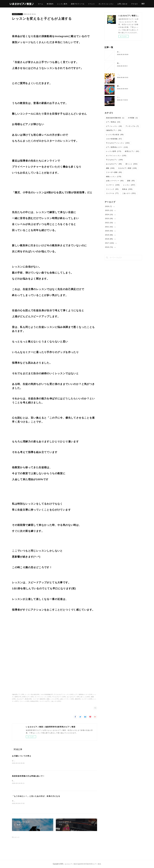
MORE (140, 4)
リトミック (112, 189)
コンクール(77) (44, 701)
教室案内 (57, 4)
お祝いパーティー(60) (67, 699)
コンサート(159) (87, 699)
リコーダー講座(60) (39, 699)
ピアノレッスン (114, 126)
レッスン (129, 185)
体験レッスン (114, 177)
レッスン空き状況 (115, 135)
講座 (131, 181)
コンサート (113, 185)
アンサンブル (132, 126)
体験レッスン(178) (53, 699)
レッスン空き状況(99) (32, 694)
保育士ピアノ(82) (28, 697)
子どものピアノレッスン (118, 143)
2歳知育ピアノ (17, 14)
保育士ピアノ (132, 151)
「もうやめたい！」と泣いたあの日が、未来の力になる (36, 797)
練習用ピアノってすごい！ (127, 86)
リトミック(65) (25, 701)
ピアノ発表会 (113, 122)
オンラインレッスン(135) (43, 697)
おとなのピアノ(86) (73, 697)
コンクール (112, 193)
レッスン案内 (69, 4)
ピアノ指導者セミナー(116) (83, 694)
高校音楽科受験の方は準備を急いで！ (28, 776)
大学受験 (133, 118)
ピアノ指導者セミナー (117, 147)
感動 (110, 168)
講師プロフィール (85, 4)
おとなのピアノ (114, 164)
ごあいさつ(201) (56, 701)
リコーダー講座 (114, 172)
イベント (99, 4)
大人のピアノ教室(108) (24, 699)
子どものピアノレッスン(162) (64, 694)
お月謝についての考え (22, 756)
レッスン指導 (114, 151)
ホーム (48, 4)
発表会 (127, 189)
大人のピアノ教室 (128, 168)
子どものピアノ (115, 160)
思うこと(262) (85, 697)
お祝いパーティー (115, 181)
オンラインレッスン (113, 4)
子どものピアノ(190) (59, 697)
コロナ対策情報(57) (47, 694)
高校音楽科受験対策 (115, 118)
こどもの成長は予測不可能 (127, 97)
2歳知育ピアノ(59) (18, 694)
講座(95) (78, 699)
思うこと (132, 164)
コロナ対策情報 (114, 139)
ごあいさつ (129, 193)
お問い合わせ (130, 4)
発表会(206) (35, 701)
